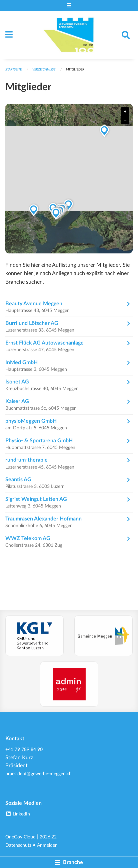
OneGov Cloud (20, 837)
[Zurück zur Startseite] (69, 35)
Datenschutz (18, 845)
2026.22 (48, 837)
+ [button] (125, 112)
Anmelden (47, 845)
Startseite (13, 70)
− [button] (125, 120)
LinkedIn (18, 814)
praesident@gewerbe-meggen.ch (38, 774)
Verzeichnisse (44, 70)
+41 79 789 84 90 (24, 749)
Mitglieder (75, 70)
